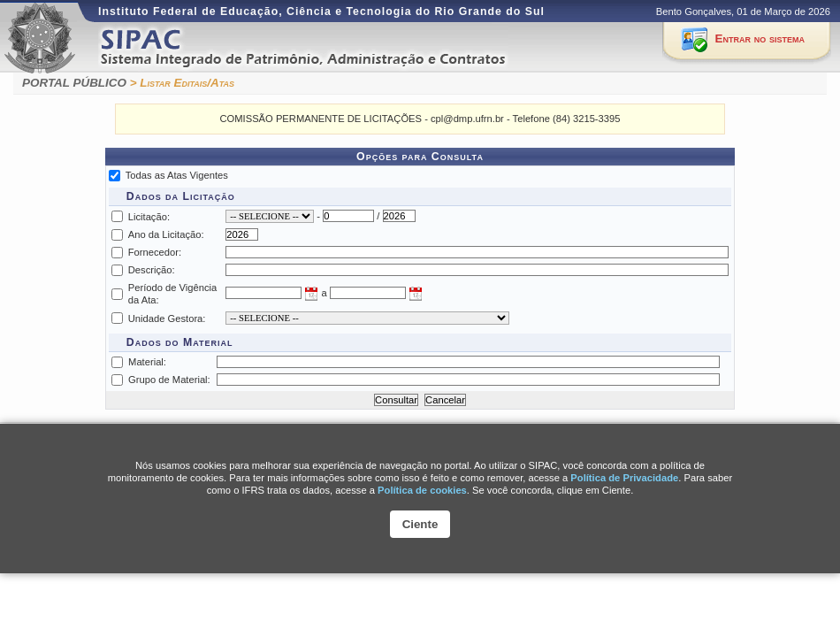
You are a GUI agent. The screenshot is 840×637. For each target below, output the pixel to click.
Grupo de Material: (169, 380)
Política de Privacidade (624, 478)
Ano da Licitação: (166, 234)
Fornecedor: (155, 252)
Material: (147, 362)
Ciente (420, 524)
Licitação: (149, 217)
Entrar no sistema (760, 38)
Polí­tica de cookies (422, 490)
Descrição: (152, 270)
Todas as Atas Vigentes (177, 175)
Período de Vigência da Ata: (173, 294)
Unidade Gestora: (167, 318)
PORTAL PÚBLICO (74, 83)
